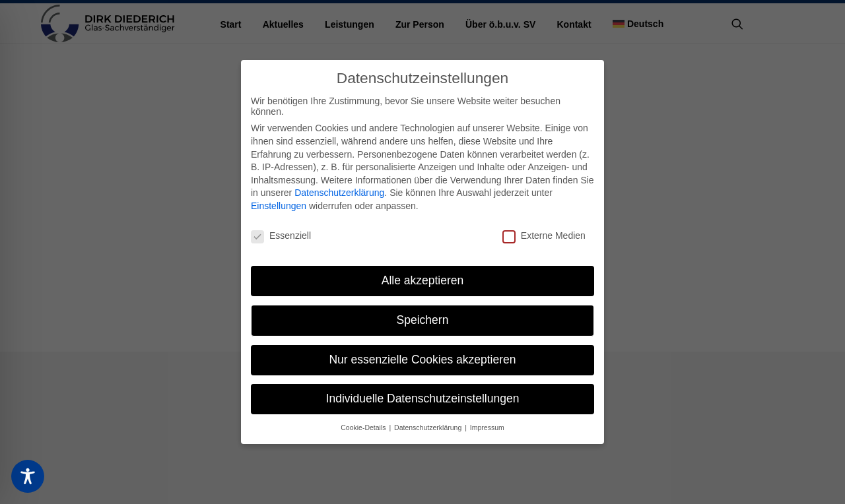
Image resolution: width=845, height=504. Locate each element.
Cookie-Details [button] (364, 427)
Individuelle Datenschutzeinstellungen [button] (423, 398)
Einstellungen (279, 206)
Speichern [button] (423, 320)
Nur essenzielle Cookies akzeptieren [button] (422, 360)
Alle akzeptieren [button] (423, 280)
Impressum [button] (487, 427)
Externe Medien (544, 236)
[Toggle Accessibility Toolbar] (28, 476)
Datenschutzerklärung (339, 193)
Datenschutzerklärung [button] (429, 427)
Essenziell (281, 236)
